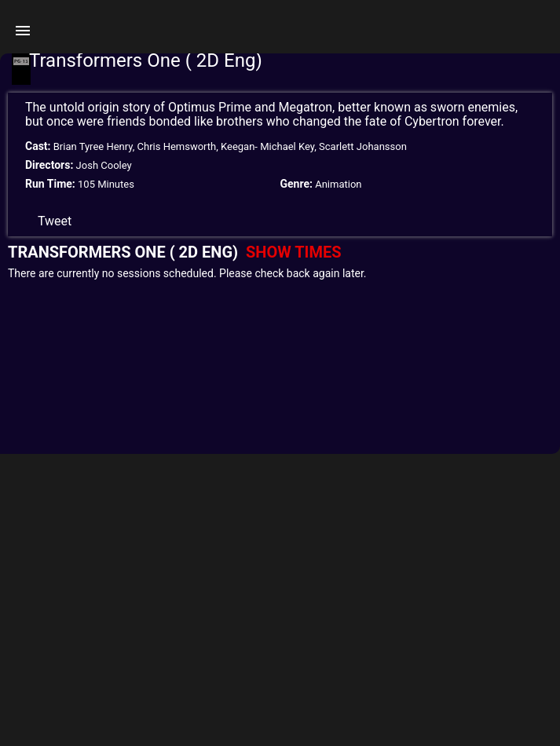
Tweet (55, 221)
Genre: (296, 184)
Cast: (38, 146)
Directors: (49, 165)
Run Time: (50, 184)
